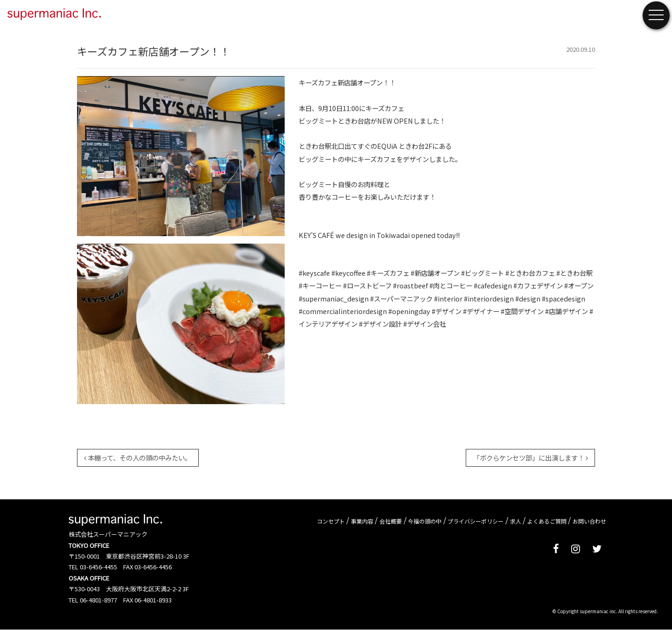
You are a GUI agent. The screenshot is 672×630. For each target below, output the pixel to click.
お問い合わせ (589, 521)
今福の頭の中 (425, 521)
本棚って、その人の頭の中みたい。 (138, 458)
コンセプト (331, 521)
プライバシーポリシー (476, 521)
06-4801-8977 (98, 600)
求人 (516, 521)
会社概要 (391, 521)
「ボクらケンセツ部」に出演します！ (531, 458)
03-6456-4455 (98, 567)
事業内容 (362, 521)
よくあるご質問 (547, 521)
